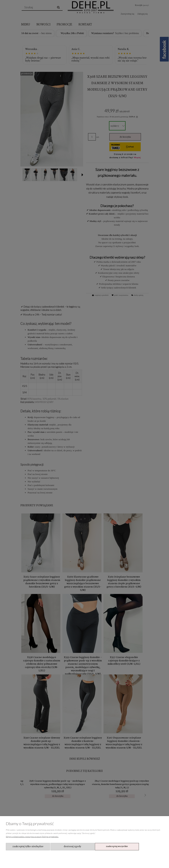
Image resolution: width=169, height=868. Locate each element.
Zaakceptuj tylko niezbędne (28, 847)
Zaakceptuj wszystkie (117, 846)
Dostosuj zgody (72, 847)
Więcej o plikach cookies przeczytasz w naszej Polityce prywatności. (32, 837)
